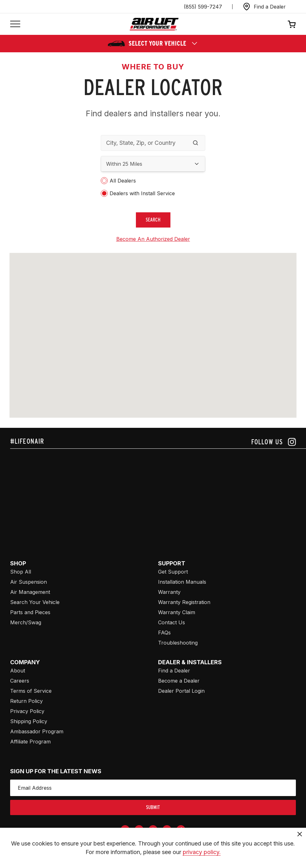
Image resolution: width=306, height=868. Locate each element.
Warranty (169, 592)
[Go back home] (154, 24)
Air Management (30, 592)
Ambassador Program (37, 731)
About (18, 671)
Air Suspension (29, 582)
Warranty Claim (177, 612)
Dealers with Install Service (142, 193)
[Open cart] (292, 24)
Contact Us (172, 622)
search (153, 220)
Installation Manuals (182, 582)
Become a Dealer (179, 681)
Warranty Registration (184, 602)
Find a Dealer (174, 671)
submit (153, 807)
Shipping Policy (29, 721)
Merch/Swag (26, 622)
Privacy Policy (27, 711)
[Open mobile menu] (15, 24)
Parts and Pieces (30, 612)
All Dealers (123, 181)
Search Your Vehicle (35, 602)
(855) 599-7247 (203, 7)
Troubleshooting (178, 643)
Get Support (173, 572)
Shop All (21, 572)
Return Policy (26, 701)
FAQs (164, 633)
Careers (20, 681)
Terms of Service (31, 691)
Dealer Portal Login (181, 691)
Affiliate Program (30, 742)
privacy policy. (202, 852)
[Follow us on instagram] (274, 442)
